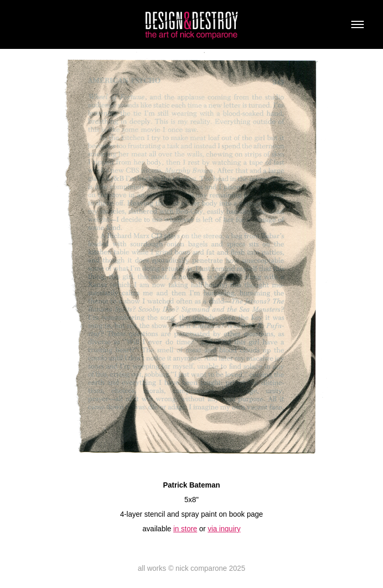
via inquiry (224, 529)
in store (185, 529)
